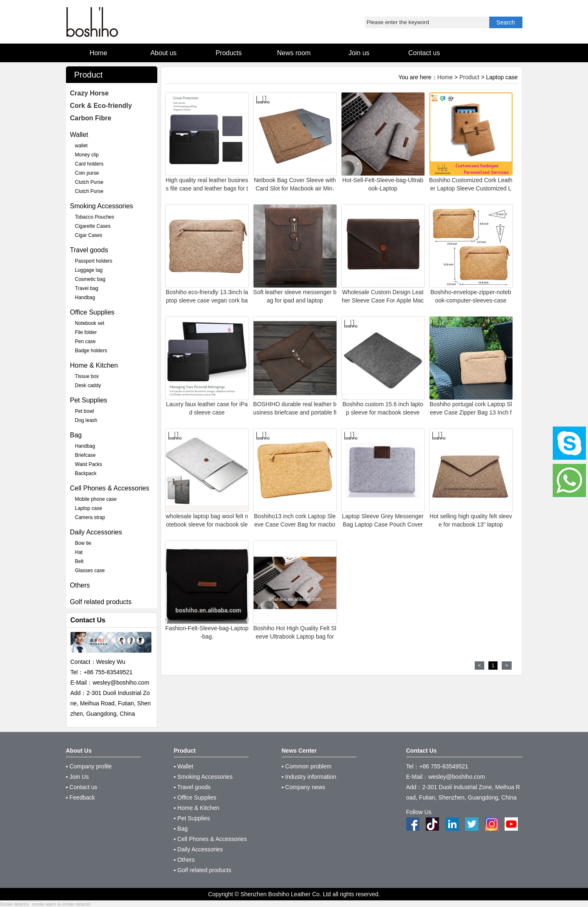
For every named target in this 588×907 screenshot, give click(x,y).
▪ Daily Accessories (199, 849)
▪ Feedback (81, 797)
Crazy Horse (89, 93)
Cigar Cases (89, 235)
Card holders (89, 164)
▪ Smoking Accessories (203, 777)
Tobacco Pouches (95, 217)
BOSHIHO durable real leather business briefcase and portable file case (295, 412)
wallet (82, 146)
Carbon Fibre (91, 118)
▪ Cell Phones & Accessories (210, 839)
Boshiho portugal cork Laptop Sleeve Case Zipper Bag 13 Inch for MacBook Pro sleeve (471, 412)
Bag (76, 435)
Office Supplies (92, 312)
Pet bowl (85, 411)
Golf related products (101, 602)
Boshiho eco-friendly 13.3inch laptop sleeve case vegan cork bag (207, 300)
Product (469, 77)
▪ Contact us (82, 787)
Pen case (85, 341)
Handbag (85, 297)
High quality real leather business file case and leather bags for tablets (207, 188)
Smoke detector (15, 904)
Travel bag (87, 288)
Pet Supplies (89, 400)
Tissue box (87, 376)
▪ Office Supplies (195, 797)
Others (80, 585)
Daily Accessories (96, 532)
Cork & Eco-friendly (101, 106)
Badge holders (91, 351)
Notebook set (90, 323)
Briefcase (85, 455)
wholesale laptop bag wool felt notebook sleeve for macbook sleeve (207, 524)
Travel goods (89, 250)
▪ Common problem (307, 766)
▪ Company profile (89, 766)
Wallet (79, 135)
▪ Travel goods (192, 787)
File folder (86, 332)
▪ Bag (181, 829)
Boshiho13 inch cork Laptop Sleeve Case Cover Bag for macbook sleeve (295, 524)
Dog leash (86, 420)
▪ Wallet (184, 766)
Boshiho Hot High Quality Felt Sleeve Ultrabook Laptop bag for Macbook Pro (295, 636)
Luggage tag (89, 270)
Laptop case (89, 508)
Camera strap (90, 517)
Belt (79, 561)
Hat (79, 552)
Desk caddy (88, 385)
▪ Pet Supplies (192, 818)
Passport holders (94, 261)
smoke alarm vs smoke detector (62, 904)
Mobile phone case (96, 499)
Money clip (87, 155)
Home (445, 77)
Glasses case (90, 571)
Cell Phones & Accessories (110, 488)
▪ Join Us (78, 777)
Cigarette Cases (93, 226)
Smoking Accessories (102, 206)
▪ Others (184, 860)
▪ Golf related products (203, 870)
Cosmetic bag (90, 279)
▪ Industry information (309, 777)
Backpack (86, 473)
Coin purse (87, 173)
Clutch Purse (89, 182)
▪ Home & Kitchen (197, 808)
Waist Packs (89, 464)
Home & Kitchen (94, 365)
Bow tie (83, 543)
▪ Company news (304, 787)
